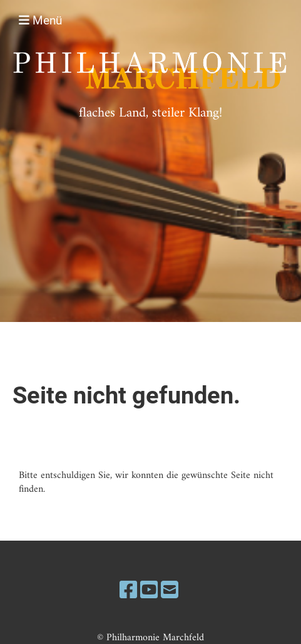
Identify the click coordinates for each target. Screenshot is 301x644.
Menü (40, 20)
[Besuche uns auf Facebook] (128, 592)
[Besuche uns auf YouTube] (149, 592)
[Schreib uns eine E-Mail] (170, 592)
